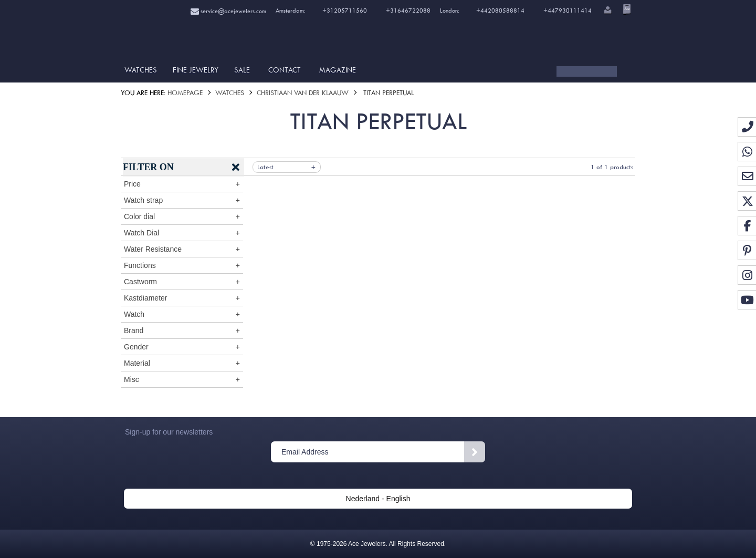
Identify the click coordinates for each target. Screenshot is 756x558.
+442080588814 (500, 11)
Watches (141, 70)
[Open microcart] (626, 9)
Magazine (338, 70)
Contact (285, 70)
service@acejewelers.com (228, 11)
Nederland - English (378, 499)
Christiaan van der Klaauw (303, 93)
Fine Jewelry (196, 70)
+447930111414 (568, 11)
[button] (607, 11)
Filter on (148, 167)
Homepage (185, 93)
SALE (242, 70)
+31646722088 (408, 11)
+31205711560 (344, 11)
